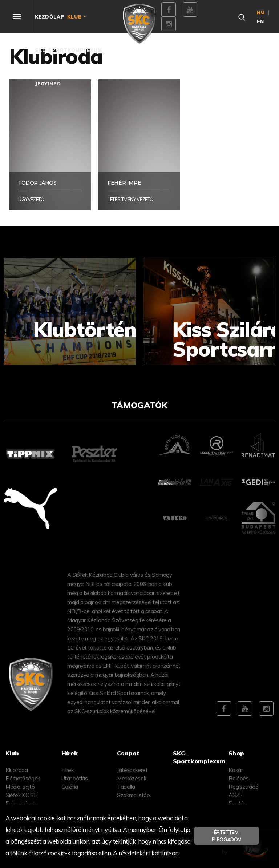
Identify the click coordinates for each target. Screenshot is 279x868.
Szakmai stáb (133, 795)
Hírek (68, 770)
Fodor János (37, 183)
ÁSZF (235, 795)
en (260, 21)
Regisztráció (243, 787)
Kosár (236, 770)
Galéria (70, 787)
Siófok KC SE (21, 795)
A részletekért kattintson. (146, 853)
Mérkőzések (132, 778)
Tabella (126, 787)
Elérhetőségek (23, 778)
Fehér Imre (124, 183)
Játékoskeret (132, 770)
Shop (236, 753)
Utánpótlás (75, 778)
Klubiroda (17, 770)
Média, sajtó (20, 787)
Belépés (238, 778)
